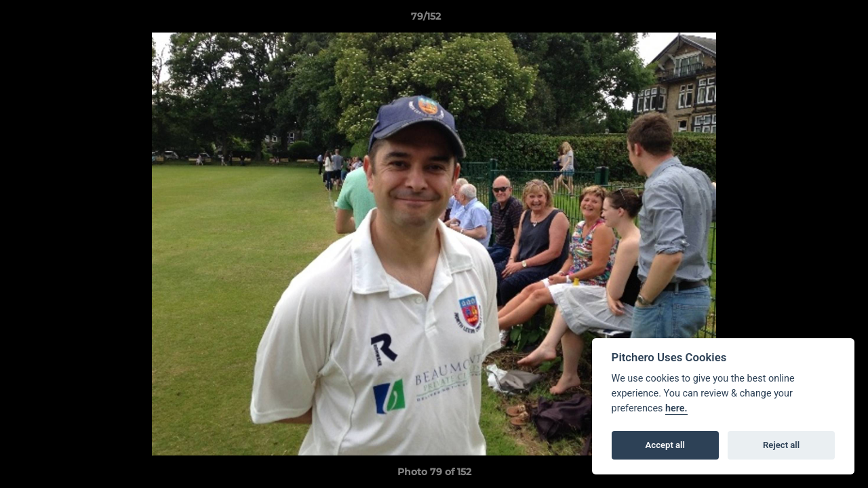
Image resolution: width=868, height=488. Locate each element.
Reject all (781, 445)
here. (676, 408)
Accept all (665, 445)
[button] (811, 20)
